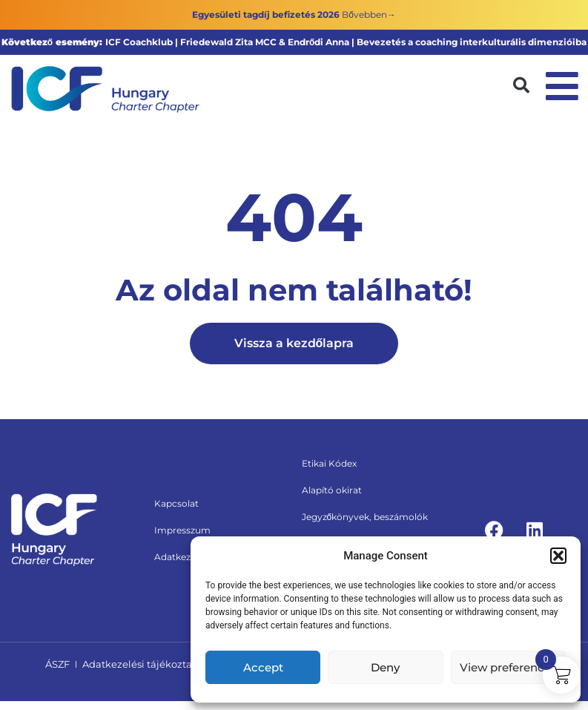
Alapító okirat (332, 490)
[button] (558, 556)
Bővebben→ (369, 14)
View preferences (508, 667)
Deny (385, 667)
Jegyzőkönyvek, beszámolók (365, 517)
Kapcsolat (176, 503)
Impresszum (182, 530)
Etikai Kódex (329, 463)
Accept (263, 667)
